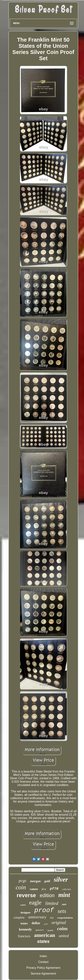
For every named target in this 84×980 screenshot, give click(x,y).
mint (64, 895)
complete (19, 917)
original (59, 922)
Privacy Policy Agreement (43, 968)
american (45, 935)
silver (61, 879)
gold (47, 881)
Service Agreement (43, 974)
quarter (51, 930)
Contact (43, 962)
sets (62, 911)
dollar (36, 923)
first (44, 889)
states (43, 941)
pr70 (46, 924)
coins (62, 929)
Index (43, 956)
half (52, 918)
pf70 (54, 889)
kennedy (25, 929)
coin (21, 887)
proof (44, 910)
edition (47, 895)
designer (25, 913)
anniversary (37, 917)
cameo (34, 889)
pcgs (22, 881)
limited (52, 903)
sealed (23, 905)
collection (67, 889)
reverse (26, 895)
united (64, 936)
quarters (40, 930)
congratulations (65, 918)
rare (64, 904)
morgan (35, 881)
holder (24, 923)
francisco (24, 936)
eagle (35, 903)
